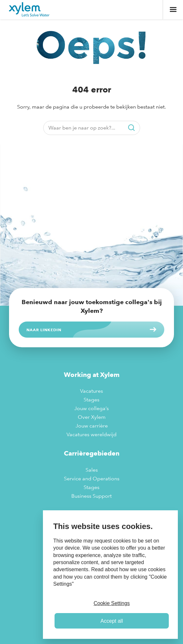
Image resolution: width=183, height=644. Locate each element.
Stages (91, 400)
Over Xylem (92, 417)
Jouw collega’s (91, 408)
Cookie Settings (112, 603)
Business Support (91, 496)
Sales (92, 470)
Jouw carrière (92, 426)
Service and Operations (92, 479)
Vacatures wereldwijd (91, 434)
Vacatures (91, 391)
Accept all (112, 621)
